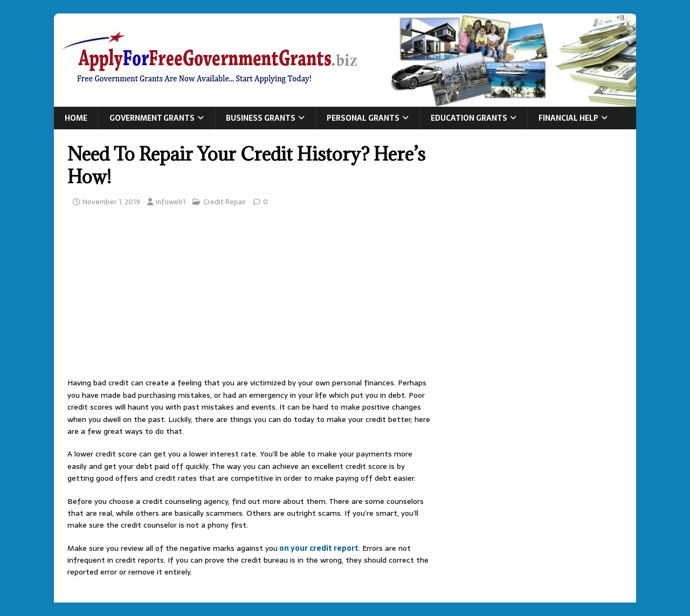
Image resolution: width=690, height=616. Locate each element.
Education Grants (469, 118)
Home (76, 118)
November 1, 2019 (111, 202)
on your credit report (318, 548)
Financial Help (568, 118)
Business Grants (261, 118)
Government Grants (152, 118)
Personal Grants (363, 118)
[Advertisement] (250, 297)
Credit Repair (225, 202)
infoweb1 (171, 202)
